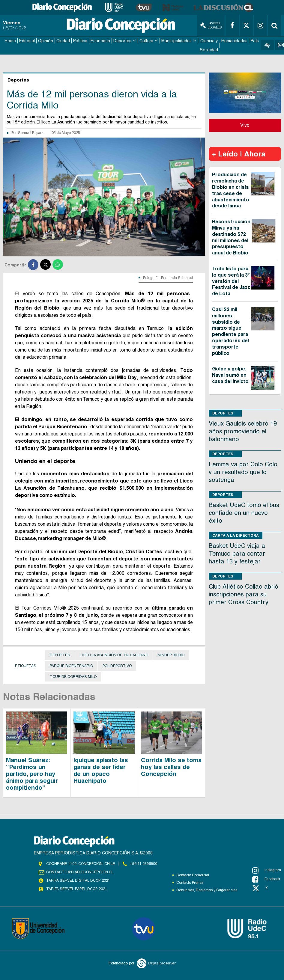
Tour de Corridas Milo (73, 676)
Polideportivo (117, 666)
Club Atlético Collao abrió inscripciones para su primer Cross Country (244, 594)
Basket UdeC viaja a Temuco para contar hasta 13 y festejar (237, 553)
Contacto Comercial (193, 875)
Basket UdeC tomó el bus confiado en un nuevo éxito (244, 512)
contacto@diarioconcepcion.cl (80, 872)
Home (10, 41)
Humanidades (234, 41)
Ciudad (63, 41)
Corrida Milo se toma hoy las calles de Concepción (171, 767)
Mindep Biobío (171, 655)
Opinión (46, 41)
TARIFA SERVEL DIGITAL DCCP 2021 (78, 880)
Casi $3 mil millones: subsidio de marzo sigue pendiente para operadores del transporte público (230, 331)
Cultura (146, 41)
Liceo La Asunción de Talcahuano (114, 655)
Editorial (27, 41)
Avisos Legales (211, 25)
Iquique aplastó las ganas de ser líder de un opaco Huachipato (101, 770)
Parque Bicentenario (71, 666)
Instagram (267, 870)
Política (80, 41)
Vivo (245, 125)
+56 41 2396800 (144, 863)
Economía (100, 41)
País (255, 41)
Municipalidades (176, 41)
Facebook (266, 879)
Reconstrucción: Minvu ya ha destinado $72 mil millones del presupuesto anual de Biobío (232, 237)
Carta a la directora (236, 535)
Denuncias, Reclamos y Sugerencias (207, 890)
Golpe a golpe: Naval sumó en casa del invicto (230, 375)
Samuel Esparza (32, 132)
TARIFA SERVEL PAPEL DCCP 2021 (76, 889)
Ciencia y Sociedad (209, 45)
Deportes (122, 41)
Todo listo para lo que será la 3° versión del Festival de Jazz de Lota (231, 281)
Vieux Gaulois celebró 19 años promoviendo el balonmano (243, 431)
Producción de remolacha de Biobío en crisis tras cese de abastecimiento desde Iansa (231, 190)
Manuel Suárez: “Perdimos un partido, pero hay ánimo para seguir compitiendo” (32, 774)
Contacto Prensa (190, 882)
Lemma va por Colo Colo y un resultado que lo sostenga (243, 472)
